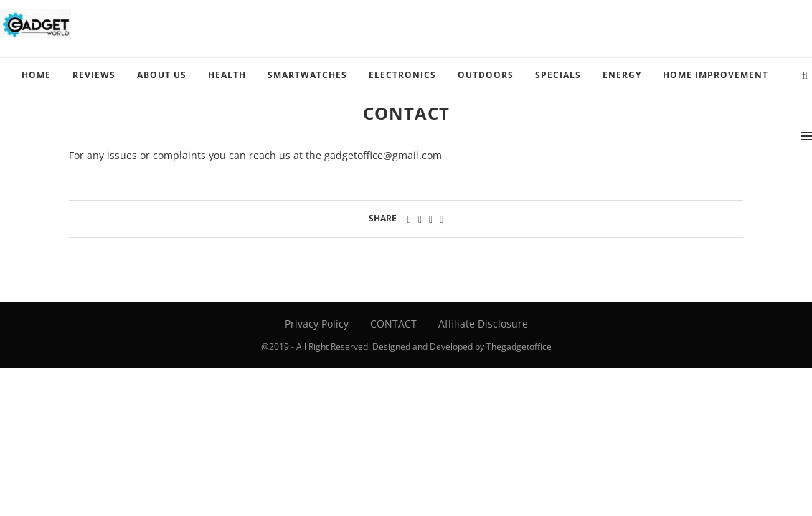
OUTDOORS (486, 75)
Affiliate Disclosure (483, 324)
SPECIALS (558, 75)
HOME (36, 75)
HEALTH (227, 75)
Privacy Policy (317, 324)
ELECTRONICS (402, 75)
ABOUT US (162, 75)
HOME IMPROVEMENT (716, 75)
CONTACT (393, 324)
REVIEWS (94, 75)
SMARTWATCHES (307, 75)
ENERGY (622, 75)
